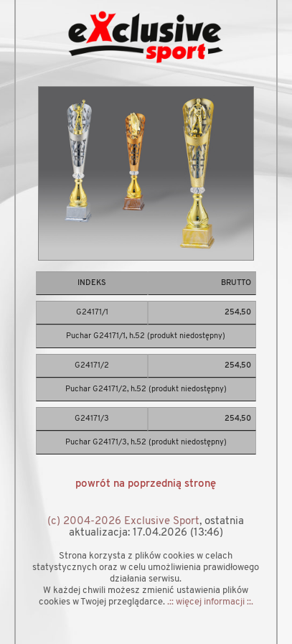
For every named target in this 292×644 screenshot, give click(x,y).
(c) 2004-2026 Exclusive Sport (123, 522)
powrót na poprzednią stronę (146, 484)
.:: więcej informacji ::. (210, 602)
